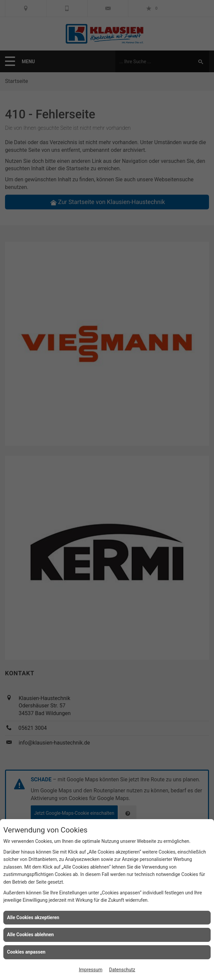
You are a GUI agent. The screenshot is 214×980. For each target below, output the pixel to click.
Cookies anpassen (26, 952)
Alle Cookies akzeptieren (33, 917)
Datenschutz (122, 970)
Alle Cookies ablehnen (30, 935)
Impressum (91, 970)
